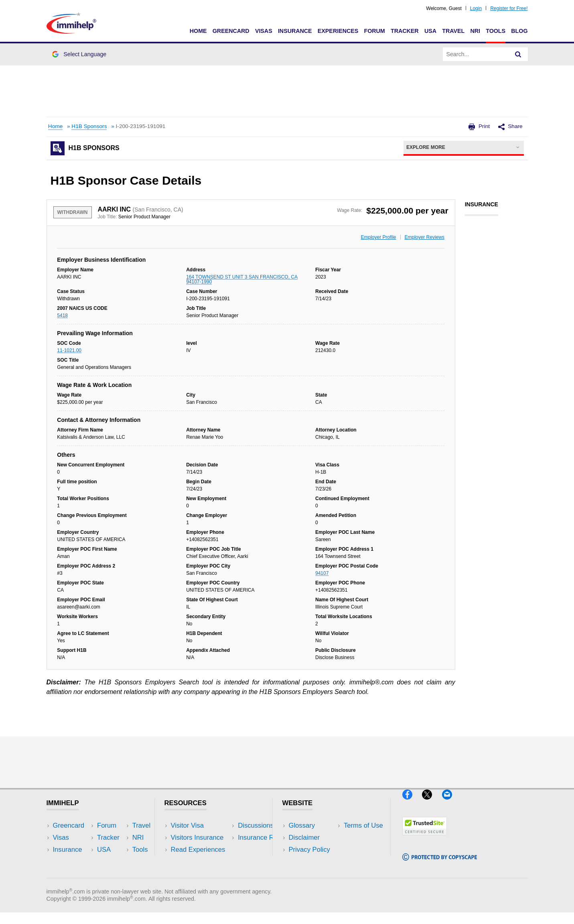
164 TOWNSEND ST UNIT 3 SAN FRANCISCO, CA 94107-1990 (242, 279)
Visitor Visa (187, 825)
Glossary (302, 825)
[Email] (451, 803)
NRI (475, 31)
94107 (322, 573)
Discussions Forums (201, 862)
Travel (453, 31)
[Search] (518, 54)
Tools (496, 31)
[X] (432, 803)
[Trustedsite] (425, 838)
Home (198, 31)
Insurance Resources (202, 874)
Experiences (338, 31)
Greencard (231, 31)
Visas (264, 31)
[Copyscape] (440, 864)
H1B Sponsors (89, 126)
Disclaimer (304, 838)
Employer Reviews (425, 237)
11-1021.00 (69, 350)
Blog (519, 31)
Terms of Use (308, 862)
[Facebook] (412, 803)
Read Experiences (198, 850)
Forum (374, 31)
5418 (62, 315)
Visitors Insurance (197, 838)
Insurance (295, 31)
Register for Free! (509, 8)
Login (476, 8)
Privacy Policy (309, 850)
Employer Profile (379, 237)
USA (430, 31)
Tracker (405, 31)
